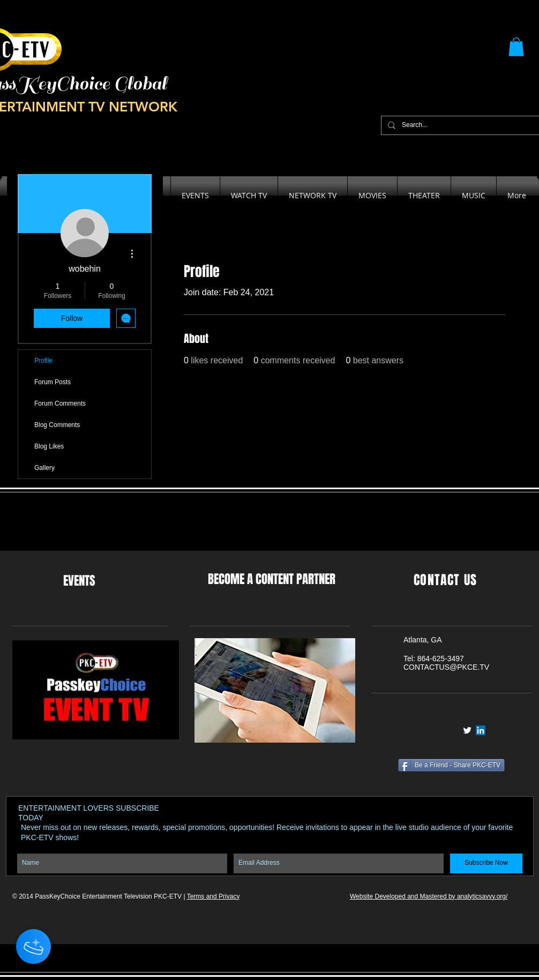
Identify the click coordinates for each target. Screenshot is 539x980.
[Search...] (462, 125)
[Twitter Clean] (467, 730)
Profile (43, 361)
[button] (516, 47)
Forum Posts (53, 382)
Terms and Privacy (214, 896)
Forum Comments (60, 403)
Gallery (44, 468)
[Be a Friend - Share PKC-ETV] (451, 765)
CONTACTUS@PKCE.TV (446, 667)
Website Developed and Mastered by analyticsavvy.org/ (429, 896)
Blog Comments (57, 425)
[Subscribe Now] (486, 863)
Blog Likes (49, 446)
